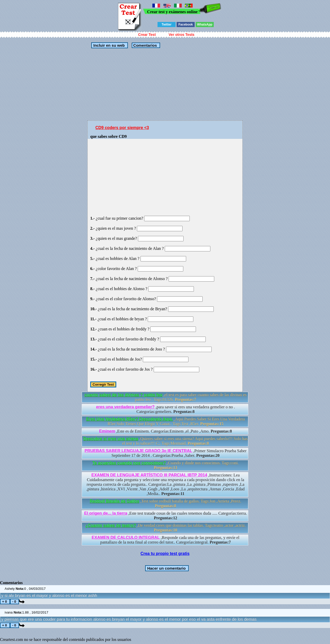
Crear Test (147, 35)
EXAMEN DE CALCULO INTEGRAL (126, 538)
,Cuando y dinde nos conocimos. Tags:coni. (166, 465)
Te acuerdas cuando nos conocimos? (129, 463)
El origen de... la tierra (106, 513)
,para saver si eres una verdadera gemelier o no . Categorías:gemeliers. (166, 409)
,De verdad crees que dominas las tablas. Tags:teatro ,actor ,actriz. (166, 528)
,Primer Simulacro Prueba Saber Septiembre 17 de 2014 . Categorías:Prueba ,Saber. (166, 453)
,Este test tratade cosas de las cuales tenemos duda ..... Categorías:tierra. (165, 516)
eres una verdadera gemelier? (125, 407)
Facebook (186, 25)
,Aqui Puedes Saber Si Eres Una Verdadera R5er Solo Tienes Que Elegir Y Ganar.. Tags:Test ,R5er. (165, 421)
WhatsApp (205, 25)
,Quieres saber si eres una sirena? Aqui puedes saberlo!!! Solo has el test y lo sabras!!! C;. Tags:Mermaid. (165, 441)
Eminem (107, 431)
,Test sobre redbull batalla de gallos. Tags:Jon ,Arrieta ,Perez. (166, 503)
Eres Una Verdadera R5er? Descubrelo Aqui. (129, 419)
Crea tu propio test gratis (165, 554)
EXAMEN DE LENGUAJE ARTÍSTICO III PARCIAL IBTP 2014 (149, 475)
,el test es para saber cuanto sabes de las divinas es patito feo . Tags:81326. (166, 397)
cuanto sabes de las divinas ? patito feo (123, 395)
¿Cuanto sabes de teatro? (111, 525)
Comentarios (145, 45)
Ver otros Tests (181, 35)
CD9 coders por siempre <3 (122, 128)
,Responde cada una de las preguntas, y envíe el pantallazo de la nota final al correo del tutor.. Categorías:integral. (166, 540)
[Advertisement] (165, 84)
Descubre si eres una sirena (111, 439)
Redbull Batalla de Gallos (114, 501)
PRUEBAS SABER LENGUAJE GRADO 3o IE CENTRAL (138, 451)
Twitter (167, 25)
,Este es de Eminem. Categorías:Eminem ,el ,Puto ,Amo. (166, 431)
